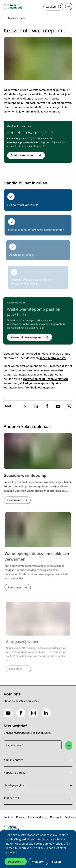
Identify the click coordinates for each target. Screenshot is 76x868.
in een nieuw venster (53, 358)
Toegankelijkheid (37, 817)
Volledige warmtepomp (35, 383)
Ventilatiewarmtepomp (40, 388)
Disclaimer (70, 817)
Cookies (8, 817)
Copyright (55, 817)
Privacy (20, 817)
